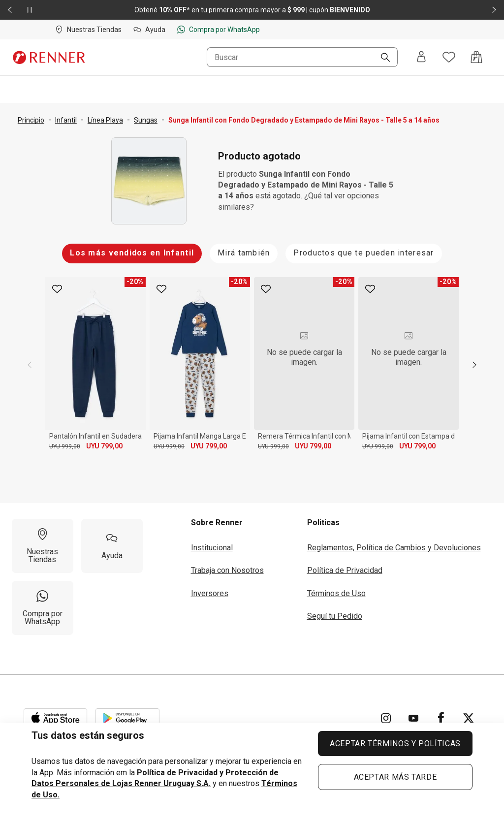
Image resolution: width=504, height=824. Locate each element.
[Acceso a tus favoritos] (449, 57)
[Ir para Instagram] (386, 718)
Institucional (212, 548)
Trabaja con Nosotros (227, 570)
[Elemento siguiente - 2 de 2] (494, 10)
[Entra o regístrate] (421, 57)
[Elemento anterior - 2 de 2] (10, 10)
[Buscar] (381, 58)
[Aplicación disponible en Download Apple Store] (56, 718)
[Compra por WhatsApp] (43, 608)
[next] (474, 365)
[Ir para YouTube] (413, 718)
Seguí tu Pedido (335, 616)
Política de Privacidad (345, 570)
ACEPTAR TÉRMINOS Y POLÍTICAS (395, 744)
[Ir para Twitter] (469, 718)
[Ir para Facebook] (441, 718)
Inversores (210, 593)
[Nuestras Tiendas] (43, 546)
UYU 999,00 (65, 446)
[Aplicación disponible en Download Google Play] (127, 718)
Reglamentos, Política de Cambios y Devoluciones (394, 548)
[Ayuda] (112, 546)
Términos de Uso (336, 593)
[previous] (30, 365)
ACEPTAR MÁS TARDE (395, 777)
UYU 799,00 (104, 446)
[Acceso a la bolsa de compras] (476, 57)
